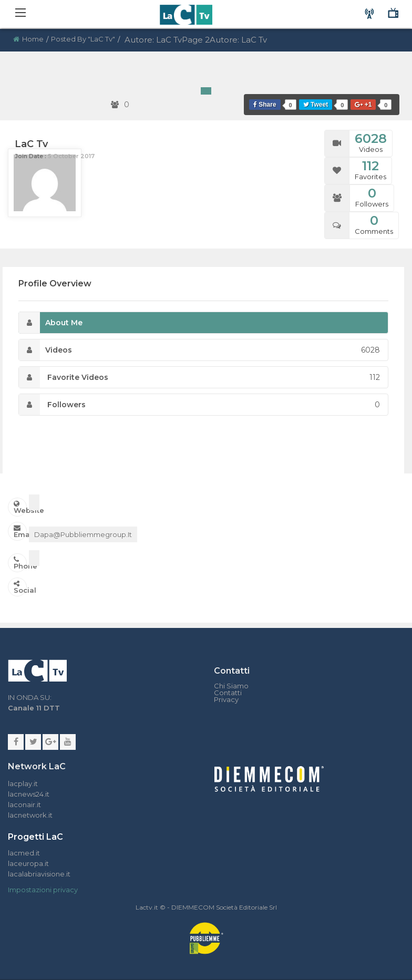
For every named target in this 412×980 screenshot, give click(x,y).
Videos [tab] (199, 350)
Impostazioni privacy (43, 890)
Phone (20, 563)
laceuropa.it (28, 863)
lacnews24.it (29, 794)
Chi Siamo (231, 686)
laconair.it (24, 804)
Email (20, 532)
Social (20, 587)
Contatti (228, 693)
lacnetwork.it (30, 815)
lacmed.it (24, 853)
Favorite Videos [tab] (199, 377)
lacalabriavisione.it (39, 874)
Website (20, 507)
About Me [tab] (51, 323)
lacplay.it (23, 783)
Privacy (226, 700)
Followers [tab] (199, 405)
